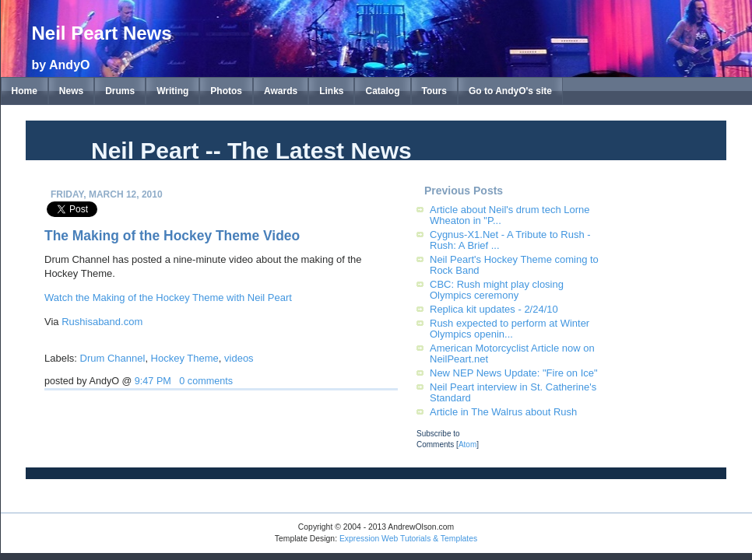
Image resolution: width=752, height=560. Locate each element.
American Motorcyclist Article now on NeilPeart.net (512, 353)
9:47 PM (153, 381)
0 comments (206, 381)
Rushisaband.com (102, 322)
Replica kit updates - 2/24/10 (494, 309)
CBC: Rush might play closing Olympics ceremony (497, 290)
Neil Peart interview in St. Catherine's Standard (513, 392)
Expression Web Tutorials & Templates (408, 539)
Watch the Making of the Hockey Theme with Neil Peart (168, 297)
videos (239, 358)
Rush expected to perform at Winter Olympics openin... (510, 329)
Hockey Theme (185, 358)
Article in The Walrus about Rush (503, 412)
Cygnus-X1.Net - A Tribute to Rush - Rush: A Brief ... (510, 240)
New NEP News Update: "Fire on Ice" (514, 373)
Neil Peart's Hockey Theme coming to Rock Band (514, 265)
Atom (467, 444)
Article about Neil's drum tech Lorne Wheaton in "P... (510, 215)
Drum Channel (113, 358)
